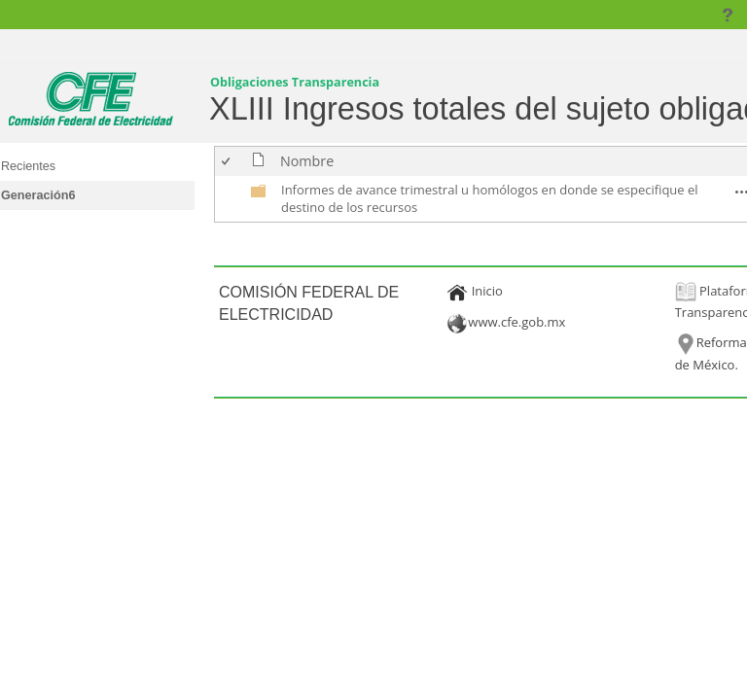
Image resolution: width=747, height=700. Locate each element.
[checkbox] (227, 161)
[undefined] (259, 194)
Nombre (307, 161)
